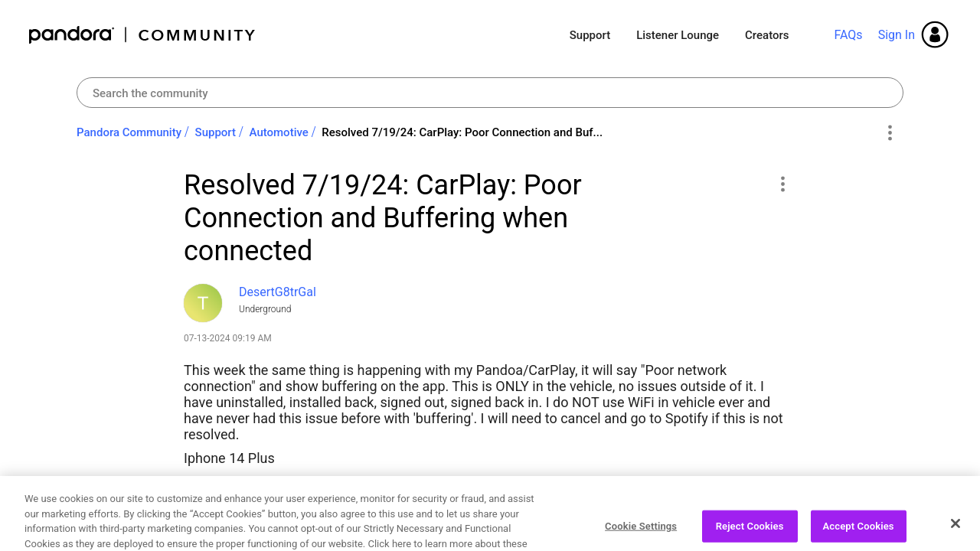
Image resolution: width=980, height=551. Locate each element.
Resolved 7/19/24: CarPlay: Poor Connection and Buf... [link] (462, 132)
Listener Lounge (678, 35)
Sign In (897, 35)
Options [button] (889, 133)
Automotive (279, 132)
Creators (767, 35)
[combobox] (490, 93)
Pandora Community (143, 35)
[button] (782, 184)
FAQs (848, 35)
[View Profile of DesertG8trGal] (278, 292)
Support (590, 35)
